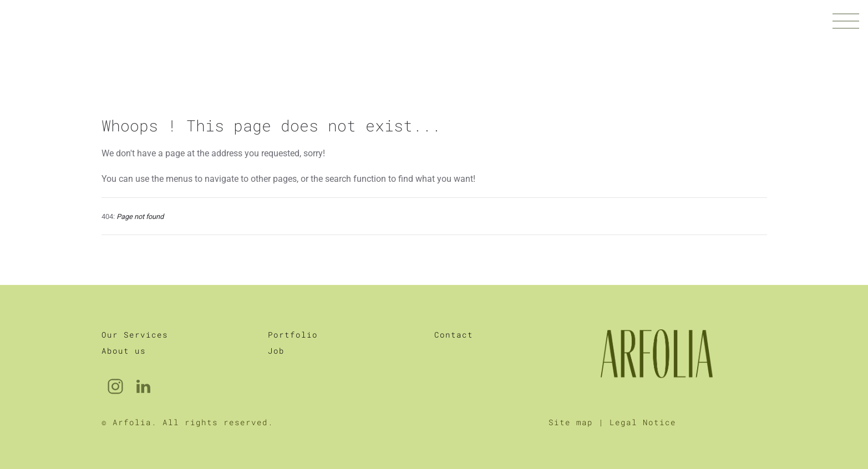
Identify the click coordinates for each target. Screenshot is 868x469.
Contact (454, 335)
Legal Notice (643, 422)
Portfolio (293, 335)
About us (124, 351)
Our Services (135, 335)
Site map (571, 422)
